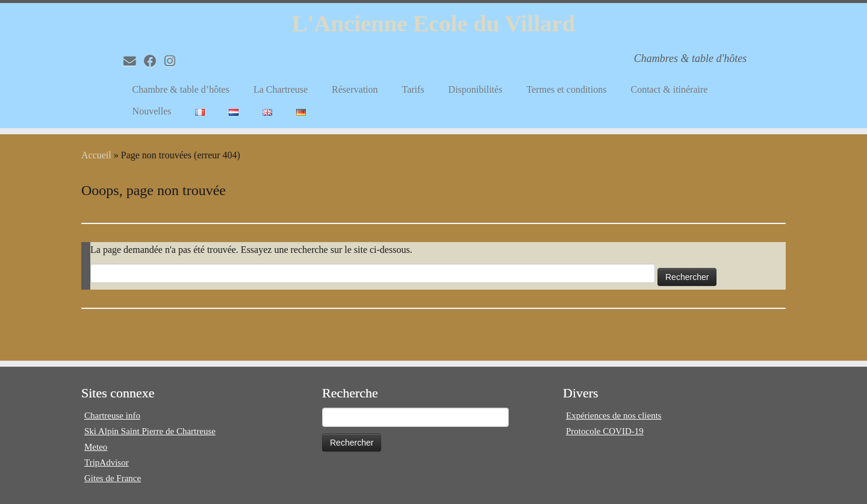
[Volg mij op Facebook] (154, 63)
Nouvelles (152, 113)
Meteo (96, 447)
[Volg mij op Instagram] (174, 63)
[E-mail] (134, 63)
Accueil (96, 159)
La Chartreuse (281, 91)
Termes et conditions (566, 91)
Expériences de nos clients (614, 415)
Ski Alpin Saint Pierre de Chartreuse (150, 431)
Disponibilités (476, 91)
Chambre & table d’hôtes (181, 91)
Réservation (355, 91)
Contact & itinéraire (669, 91)
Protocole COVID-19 (605, 431)
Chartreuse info (112, 415)
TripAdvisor (107, 462)
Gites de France (113, 478)
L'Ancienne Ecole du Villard (433, 24)
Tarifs (413, 91)
